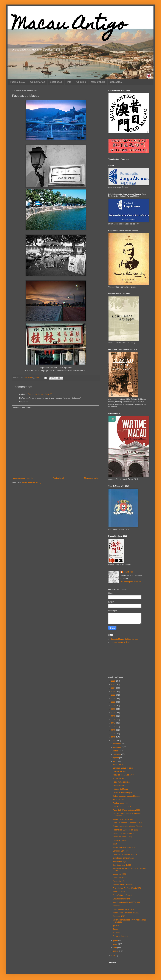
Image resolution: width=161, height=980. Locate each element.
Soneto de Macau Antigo (123, 837)
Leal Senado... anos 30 (122, 807)
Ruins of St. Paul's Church (123, 833)
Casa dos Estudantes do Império (126, 854)
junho (116, 940)
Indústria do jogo (120, 861)
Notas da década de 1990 (123, 775)
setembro (117, 754)
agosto (116, 758)
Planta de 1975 (119, 916)
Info (69, 82)
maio (115, 944)
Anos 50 (116, 906)
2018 (113, 709)
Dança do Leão (119, 881)
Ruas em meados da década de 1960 (128, 823)
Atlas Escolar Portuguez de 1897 (126, 913)
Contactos (116, 82)
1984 (115, 844)
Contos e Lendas (120, 840)
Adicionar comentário (22, 408)
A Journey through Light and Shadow (128, 826)
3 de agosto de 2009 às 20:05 (40, 394)
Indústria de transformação (124, 858)
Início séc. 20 (118, 800)
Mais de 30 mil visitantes (123, 885)
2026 (113, 681)
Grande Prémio (119, 786)
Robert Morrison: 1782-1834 (124, 847)
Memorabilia (98, 82)
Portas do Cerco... (120, 779)
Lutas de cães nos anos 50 (124, 909)
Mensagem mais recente (23, 478)
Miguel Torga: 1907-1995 (123, 819)
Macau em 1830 (119, 874)
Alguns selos (118, 764)
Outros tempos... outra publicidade (127, 796)
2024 (113, 688)
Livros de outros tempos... (123, 792)
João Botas (128, 572)
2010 (113, 737)
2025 (113, 684)
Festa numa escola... (121, 782)
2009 (113, 741)
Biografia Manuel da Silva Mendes (124, 639)
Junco (115, 929)
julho (115, 761)
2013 (113, 727)
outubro (117, 751)
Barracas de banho (120, 936)
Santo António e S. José (122, 895)
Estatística (56, 82)
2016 (113, 716)
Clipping (81, 82)
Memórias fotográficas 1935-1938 (126, 902)
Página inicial (18, 82)
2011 (113, 734)
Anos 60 (116, 933)
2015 (113, 720)
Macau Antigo (69, 26)
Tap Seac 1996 (119, 892)
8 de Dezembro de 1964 (123, 865)
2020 (113, 702)
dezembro (118, 744)
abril (115, 948)
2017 (113, 713)
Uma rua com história (121, 899)
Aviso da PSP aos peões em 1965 (127, 810)
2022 (113, 695)
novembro (118, 747)
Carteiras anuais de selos (123, 768)
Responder (24, 402)
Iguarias (116, 926)
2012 (113, 730)
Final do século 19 (120, 803)
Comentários (38, 82)
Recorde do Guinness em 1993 (125, 830)
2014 (113, 723)
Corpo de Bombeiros (121, 851)
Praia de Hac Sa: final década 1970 (127, 888)
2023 (113, 691)
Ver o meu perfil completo (131, 582)
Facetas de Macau (120, 789)
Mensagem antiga (91, 478)
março (116, 951)
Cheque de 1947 (120, 771)
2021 (113, 699)
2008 (113, 956)
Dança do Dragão (120, 878)
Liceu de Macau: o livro (120, 642)
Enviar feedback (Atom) (32, 482)
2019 (113, 706)
